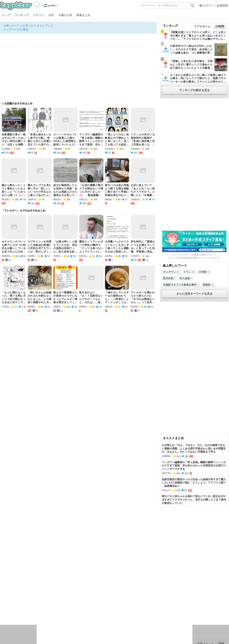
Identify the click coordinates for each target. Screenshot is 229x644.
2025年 (60, 593)
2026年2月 (36, 593)
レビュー (68, 606)
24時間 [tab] (220, 26)
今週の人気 (65, 15)
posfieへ (51, 6)
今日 (3, 593)
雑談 (78, 606)
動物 (37, 612)
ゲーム (142, 606)
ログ (58, 606)
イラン (189, 272)
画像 (30, 612)
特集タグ (6, 620)
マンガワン (171, 272)
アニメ (132, 606)
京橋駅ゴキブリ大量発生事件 (181, 285)
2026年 (49, 593)
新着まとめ (83, 15)
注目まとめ (7, 579)
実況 (37, 606)
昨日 (10, 593)
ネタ (23, 612)
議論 (30, 606)
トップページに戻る (16, 29)
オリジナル (85, 579)
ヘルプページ (102, 579)
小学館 (204, 272)
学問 (85, 606)
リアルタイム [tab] (202, 26)
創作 (3, 612)
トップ (6, 15)
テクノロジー (98, 606)
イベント (48, 606)
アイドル (121, 606)
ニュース (6, 606)
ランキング (22, 15)
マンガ (152, 606)
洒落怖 (208, 285)
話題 (16, 606)
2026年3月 (21, 593)
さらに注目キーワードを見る (194, 294)
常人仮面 (186, 278)
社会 (23, 606)
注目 (51, 15)
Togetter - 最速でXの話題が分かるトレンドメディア (21, 6)
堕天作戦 (169, 278)
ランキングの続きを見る (194, 90)
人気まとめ (38, 579)
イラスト (13, 612)
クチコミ (39, 15)
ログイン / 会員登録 (213, 5)
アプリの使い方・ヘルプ (127, 579)
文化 (111, 606)
